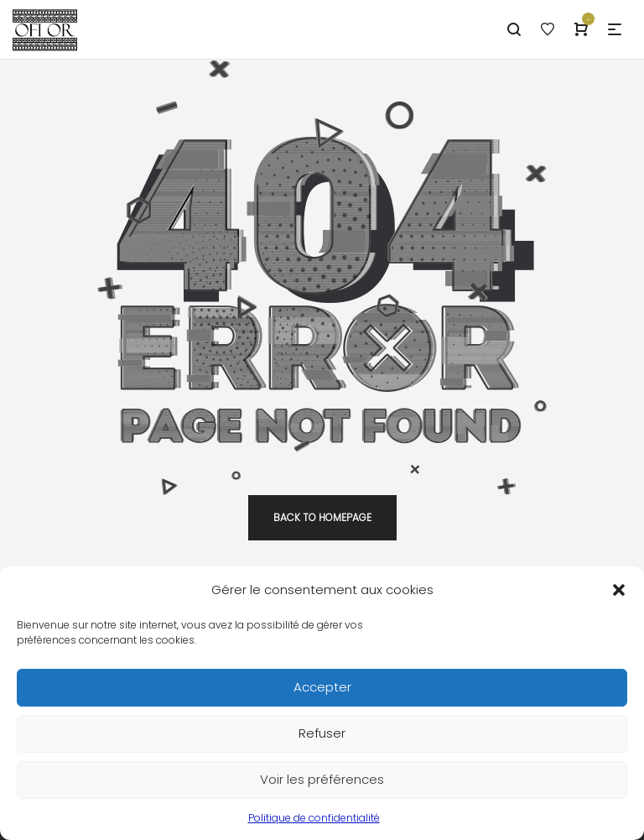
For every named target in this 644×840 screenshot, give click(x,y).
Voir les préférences (322, 785)
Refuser (322, 739)
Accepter (322, 693)
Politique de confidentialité (314, 824)
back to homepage (322, 517)
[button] (619, 596)
